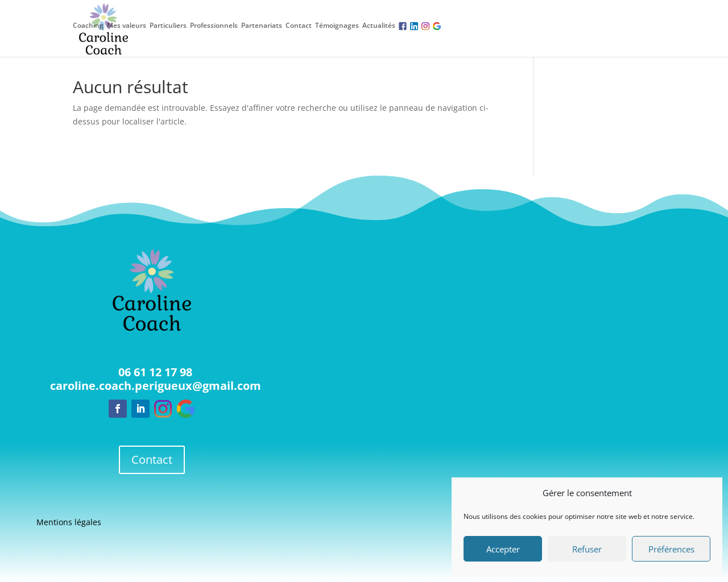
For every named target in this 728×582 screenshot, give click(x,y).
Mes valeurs (127, 26)
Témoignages (337, 26)
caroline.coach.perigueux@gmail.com (156, 386)
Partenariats (262, 26)
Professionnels (214, 26)
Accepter (503, 549)
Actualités (379, 26)
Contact (299, 26)
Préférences (671, 549)
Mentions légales (69, 523)
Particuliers (168, 26)
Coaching (88, 26)
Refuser (587, 549)
